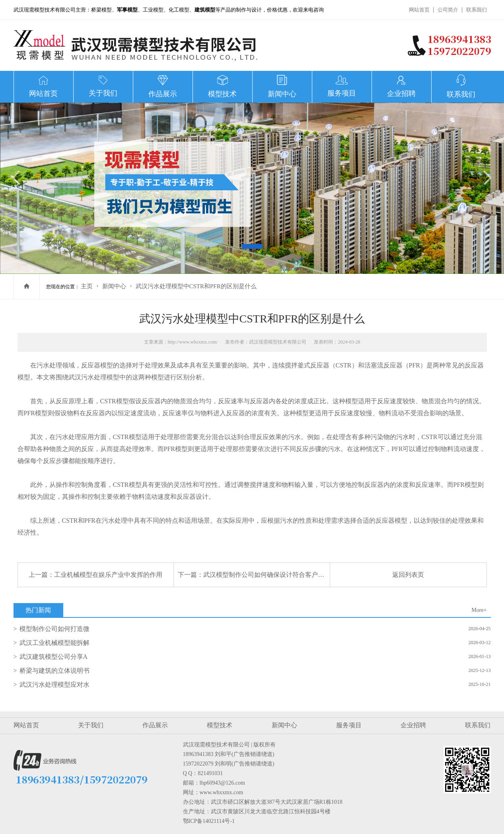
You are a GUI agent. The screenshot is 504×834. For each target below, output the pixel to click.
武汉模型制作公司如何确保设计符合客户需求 (267, 575)
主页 (87, 286)
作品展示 (155, 725)
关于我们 (91, 725)
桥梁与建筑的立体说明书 (54, 671)
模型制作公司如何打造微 (54, 629)
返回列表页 (408, 575)
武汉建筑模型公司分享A (54, 657)
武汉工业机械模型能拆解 (54, 643)
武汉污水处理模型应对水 (54, 685)
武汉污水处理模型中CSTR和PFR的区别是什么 (196, 286)
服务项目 (349, 725)
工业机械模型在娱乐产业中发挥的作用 (108, 575)
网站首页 (419, 10)
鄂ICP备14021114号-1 (209, 821)
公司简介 (448, 10)
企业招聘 (413, 725)
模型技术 (220, 725)
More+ (479, 610)
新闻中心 (114, 286)
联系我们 (477, 10)
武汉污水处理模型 (94, 377)
